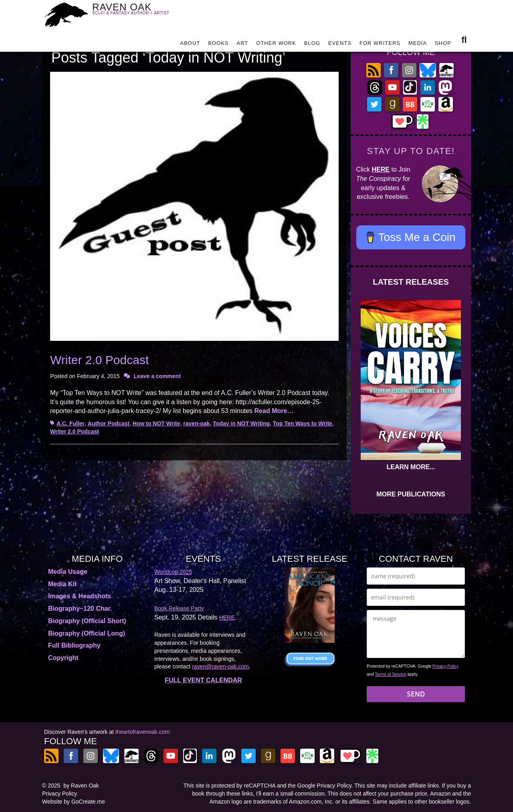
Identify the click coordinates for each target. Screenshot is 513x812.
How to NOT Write (157, 423)
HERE (381, 169)
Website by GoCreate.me (74, 802)
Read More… (274, 411)
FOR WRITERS (380, 45)
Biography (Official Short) (87, 621)
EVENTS (340, 45)
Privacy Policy (445, 666)
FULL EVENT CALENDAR (203, 680)
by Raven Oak (81, 786)
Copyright (63, 658)
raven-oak (196, 423)
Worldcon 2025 (173, 572)
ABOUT (190, 45)
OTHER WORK (276, 45)
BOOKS (218, 45)
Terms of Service (390, 674)
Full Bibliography (74, 645)
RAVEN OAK (142, 13)
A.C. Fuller (71, 423)
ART (243, 45)
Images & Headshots (80, 596)
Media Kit (62, 584)
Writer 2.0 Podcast (99, 360)
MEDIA (418, 45)
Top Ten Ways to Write (303, 423)
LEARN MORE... (411, 467)
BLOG (312, 45)
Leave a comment (158, 376)
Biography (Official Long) (87, 633)
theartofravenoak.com (142, 732)
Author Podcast (109, 423)
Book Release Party (179, 608)
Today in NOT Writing (241, 423)
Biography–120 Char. (80, 608)
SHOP (443, 45)
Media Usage (68, 572)
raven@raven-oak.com (220, 666)
